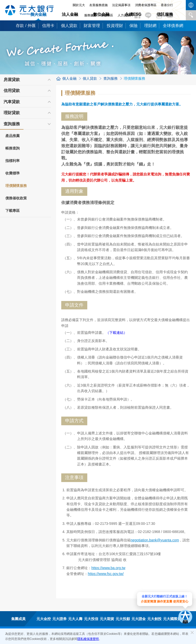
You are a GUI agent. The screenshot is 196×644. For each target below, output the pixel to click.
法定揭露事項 (121, 5)
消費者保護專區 (146, 5)
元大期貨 (107, 619)
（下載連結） (116, 333)
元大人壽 (75, 619)
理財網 (150, 26)
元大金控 (44, 619)
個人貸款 (69, 26)
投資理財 (115, 26)
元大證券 (59, 619)
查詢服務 (12, 126)
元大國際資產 (174, 619)
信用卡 (48, 26)
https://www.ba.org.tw (108, 568)
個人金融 (38, 14)
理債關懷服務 (16, 186)
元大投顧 (123, 619)
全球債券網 (173, 26)
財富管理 (92, 26)
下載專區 (13, 211)
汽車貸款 (12, 102)
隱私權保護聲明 (88, 639)
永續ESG (133, 14)
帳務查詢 (13, 148)
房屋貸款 (12, 80)
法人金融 (70, 14)
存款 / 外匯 (26, 26)
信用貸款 (12, 91)
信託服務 (165, 14)
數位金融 (101, 14)
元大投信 (91, 619)
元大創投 (154, 619)
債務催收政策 (16, 198)
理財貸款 (12, 113)
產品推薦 (13, 136)
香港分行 (167, 5)
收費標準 (13, 173)
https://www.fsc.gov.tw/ (106, 574)
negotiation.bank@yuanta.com (155, 540)
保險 (133, 26)
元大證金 (139, 619)
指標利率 (13, 161)
